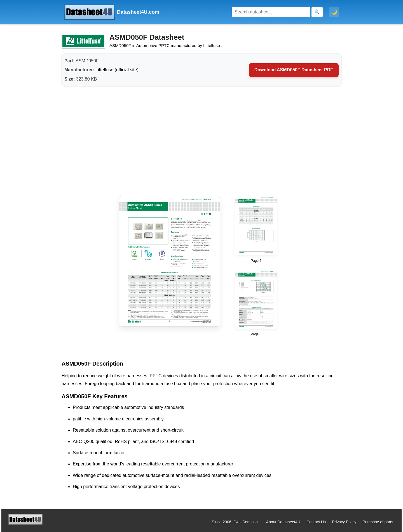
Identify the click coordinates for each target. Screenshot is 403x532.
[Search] (271, 12)
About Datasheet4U (283, 522)
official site (126, 70)
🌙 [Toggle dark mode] (334, 12)
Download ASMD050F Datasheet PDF (294, 70)
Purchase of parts (378, 522)
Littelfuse (104, 70)
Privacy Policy (344, 522)
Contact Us (316, 522)
